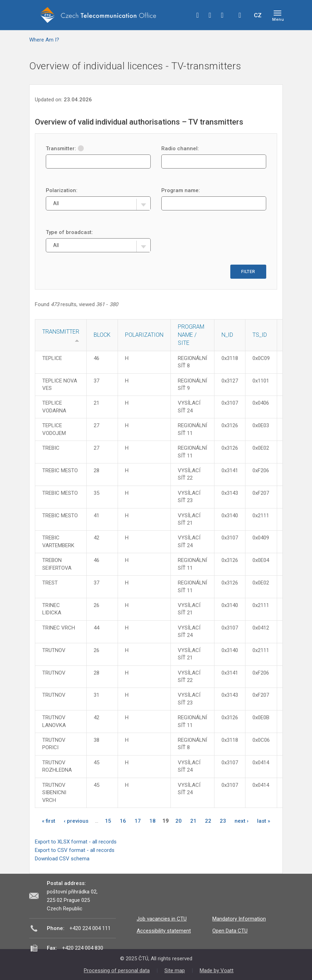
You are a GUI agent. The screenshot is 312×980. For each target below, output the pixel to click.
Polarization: (62, 190)
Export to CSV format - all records (75, 850)
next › (242, 821)
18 (152, 821)
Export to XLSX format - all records (76, 842)
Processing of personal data (117, 970)
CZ (258, 15)
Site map (175, 970)
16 (123, 821)
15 (108, 821)
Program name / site (191, 335)
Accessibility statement (164, 931)
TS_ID (260, 335)
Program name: (181, 190)
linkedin (222, 15)
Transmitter (61, 332)
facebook (198, 15)
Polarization (144, 335)
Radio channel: (180, 148)
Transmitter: (65, 148)
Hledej (240, 15)
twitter (210, 15)
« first (49, 821)
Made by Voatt (217, 970)
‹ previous (76, 821)
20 (179, 821)
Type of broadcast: (69, 232)
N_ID (227, 335)
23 (223, 821)
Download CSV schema (62, 859)
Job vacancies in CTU (162, 919)
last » (264, 821)
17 (138, 821)
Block (102, 335)
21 (193, 821)
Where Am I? (44, 40)
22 (208, 821)
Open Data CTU (230, 931)
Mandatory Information (239, 919)
